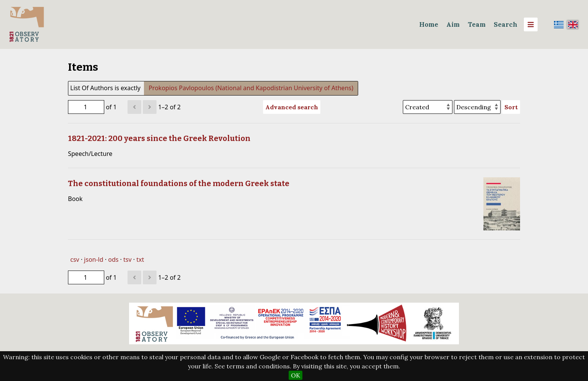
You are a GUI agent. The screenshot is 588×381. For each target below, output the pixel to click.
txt (140, 259)
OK (296, 375)
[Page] (86, 107)
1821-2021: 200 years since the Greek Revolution (159, 138)
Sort (511, 107)
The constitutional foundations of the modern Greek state (179, 183)
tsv (128, 259)
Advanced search (292, 107)
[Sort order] (477, 107)
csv (75, 259)
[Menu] (531, 24)
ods (113, 259)
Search (506, 24)
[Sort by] (428, 107)
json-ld (94, 259)
